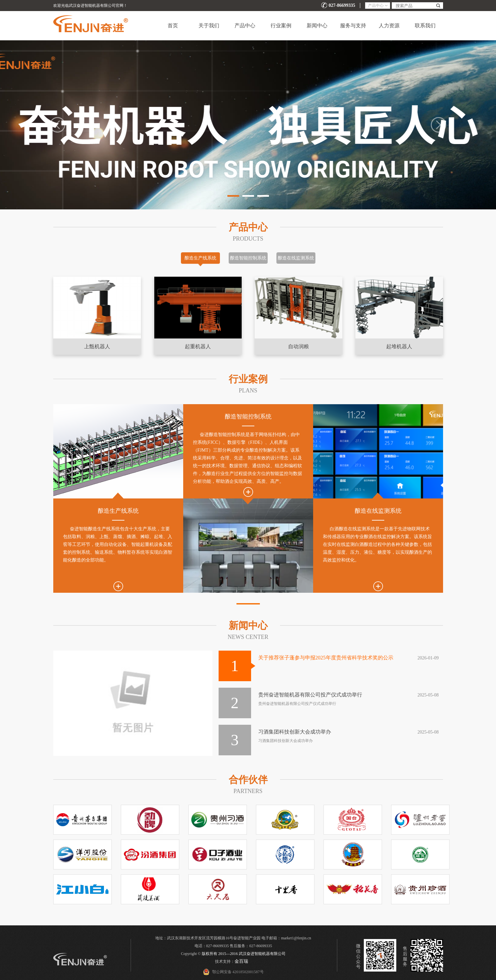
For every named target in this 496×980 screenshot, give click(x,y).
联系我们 (425, 26)
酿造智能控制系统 (248, 258)
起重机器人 (198, 346)
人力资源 (389, 26)
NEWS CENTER (248, 637)
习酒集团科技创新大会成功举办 (295, 732)
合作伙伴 (248, 780)
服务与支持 (353, 26)
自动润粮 (299, 346)
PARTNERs (248, 791)
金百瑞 (241, 961)
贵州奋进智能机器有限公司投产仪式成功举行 (310, 695)
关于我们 (209, 26)
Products (248, 239)
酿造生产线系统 (200, 258)
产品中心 (245, 26)
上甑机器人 (97, 346)
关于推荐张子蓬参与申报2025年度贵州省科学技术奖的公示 (326, 658)
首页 (173, 26)
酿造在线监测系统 (296, 258)
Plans (248, 391)
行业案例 (281, 26)
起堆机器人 (399, 346)
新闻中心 (317, 26)
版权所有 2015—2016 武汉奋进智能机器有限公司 (244, 954)
